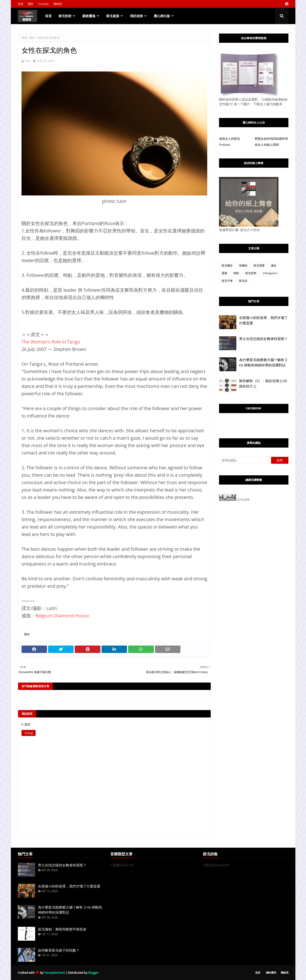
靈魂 (224, 273)
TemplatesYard (54, 973)
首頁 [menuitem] (48, 16)
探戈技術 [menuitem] (65, 16)
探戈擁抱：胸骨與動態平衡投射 (62, 929)
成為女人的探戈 (230, 139)
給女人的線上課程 (267, 145)
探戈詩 (243, 281)
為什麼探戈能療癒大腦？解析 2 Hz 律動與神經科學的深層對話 (263, 362)
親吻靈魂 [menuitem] (89, 16)
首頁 (21, 4)
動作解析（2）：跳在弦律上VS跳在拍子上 (263, 383)
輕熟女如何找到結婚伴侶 (271, 139)
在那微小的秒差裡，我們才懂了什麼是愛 (263, 320)
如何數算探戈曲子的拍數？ (59, 950)
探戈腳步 (227, 265)
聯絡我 (58, 4)
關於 (31, 4)
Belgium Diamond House (62, 616)
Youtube (43, 4)
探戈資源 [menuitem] (113, 16)
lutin (28, 61)
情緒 (236, 273)
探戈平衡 (227, 281)
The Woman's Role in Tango (51, 342)
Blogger (93, 973)
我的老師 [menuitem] (136, 16)
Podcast (225, 145)
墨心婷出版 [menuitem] (162, 16)
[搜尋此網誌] (245, 460)
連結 (32, 38)
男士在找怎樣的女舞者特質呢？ (263, 339)
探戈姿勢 (251, 273)
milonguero (270, 273)
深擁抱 (243, 265)
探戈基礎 (259, 265)
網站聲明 (271, 972)
